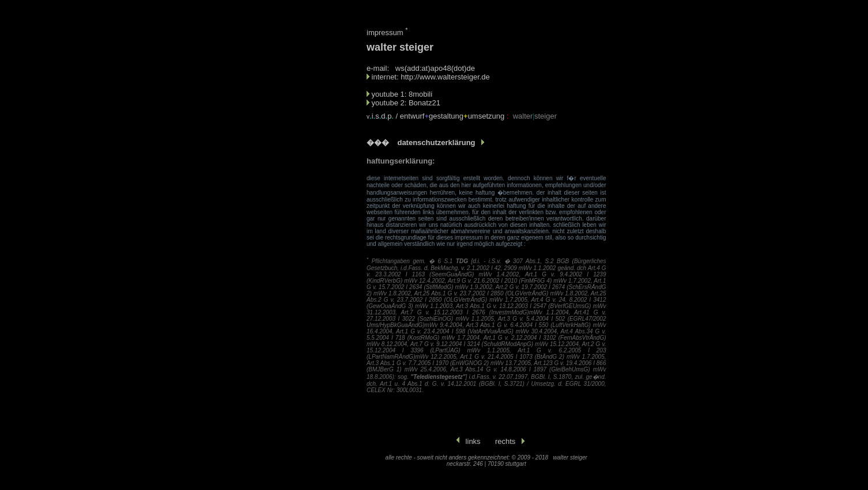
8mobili (420, 94)
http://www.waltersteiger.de (445, 77)
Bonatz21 (424, 103)
